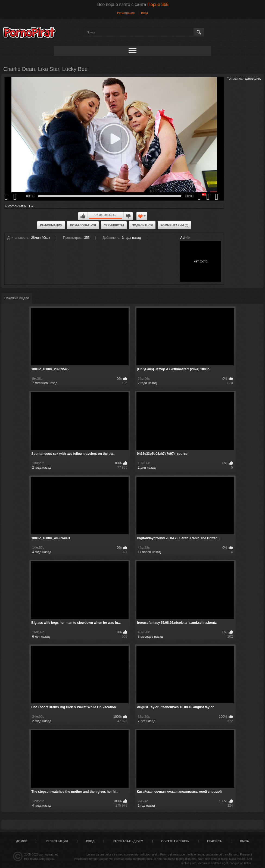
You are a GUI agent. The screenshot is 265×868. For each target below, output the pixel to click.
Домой (22, 841)
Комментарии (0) (174, 225)
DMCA (244, 841)
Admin (185, 238)
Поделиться (142, 225)
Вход (144, 13)
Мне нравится (83, 216)
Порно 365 (158, 4)
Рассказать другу (128, 841)
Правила (214, 841)
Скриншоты (114, 225)
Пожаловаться (83, 225)
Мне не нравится (128, 216)
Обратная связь (175, 841)
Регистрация (126, 13)
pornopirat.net (49, 854)
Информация (51, 225)
